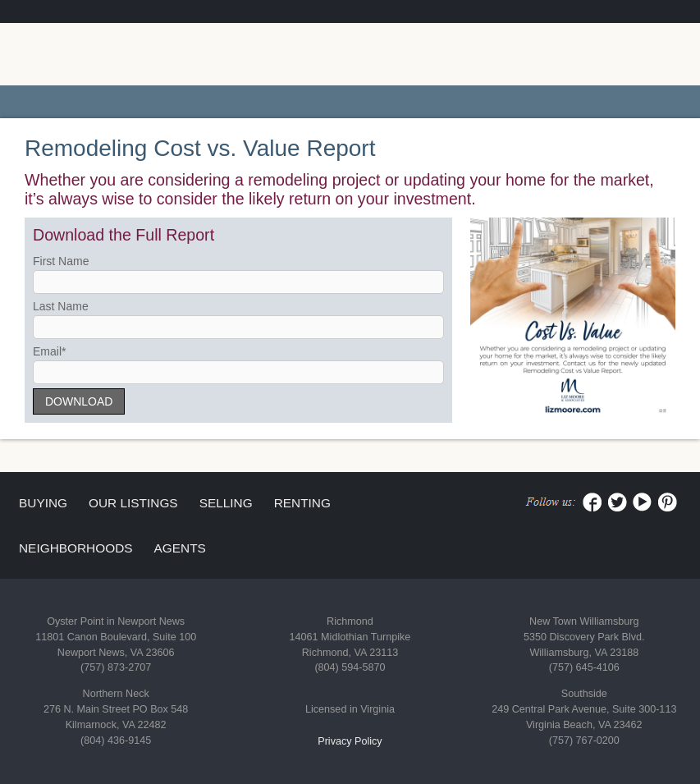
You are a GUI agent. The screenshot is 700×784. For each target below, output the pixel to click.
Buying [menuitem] (43, 503)
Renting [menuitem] (302, 503)
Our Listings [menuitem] (133, 503)
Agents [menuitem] (180, 548)
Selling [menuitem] (226, 503)
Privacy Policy (350, 741)
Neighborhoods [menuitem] (76, 548)
